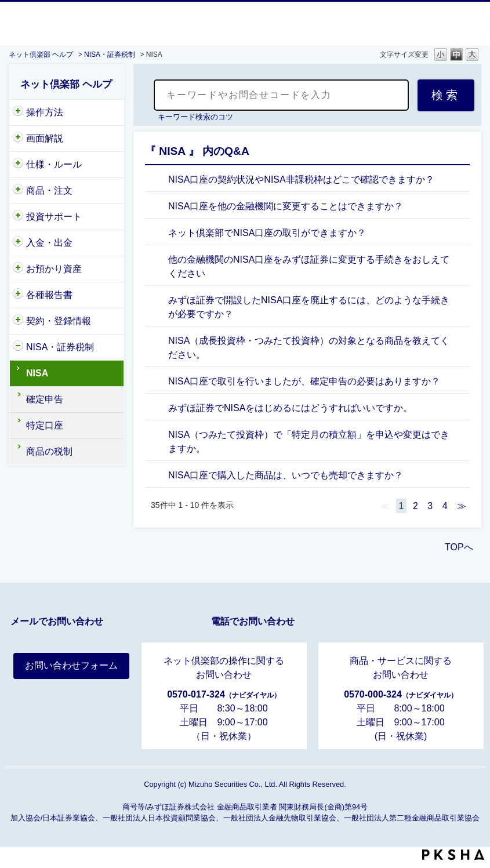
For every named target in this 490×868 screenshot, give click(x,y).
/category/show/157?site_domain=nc (18, 321)
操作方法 (45, 112)
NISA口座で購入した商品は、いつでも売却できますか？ (286, 475)
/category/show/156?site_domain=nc (18, 243)
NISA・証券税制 (110, 55)
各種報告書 (49, 295)
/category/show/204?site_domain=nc (18, 112)
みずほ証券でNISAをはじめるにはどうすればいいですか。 (290, 408)
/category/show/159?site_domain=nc (18, 165)
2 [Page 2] (415, 506)
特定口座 (45, 425)
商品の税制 (49, 451)
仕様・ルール (54, 164)
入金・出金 (49, 243)
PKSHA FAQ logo (453, 855)
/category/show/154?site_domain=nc (18, 269)
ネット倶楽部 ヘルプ (41, 55)
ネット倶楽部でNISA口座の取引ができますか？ (267, 233)
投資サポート (54, 217)
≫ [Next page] (462, 506)
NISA (37, 373)
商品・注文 (49, 190)
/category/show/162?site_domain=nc (18, 295)
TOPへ (459, 547)
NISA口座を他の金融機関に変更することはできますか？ (286, 206)
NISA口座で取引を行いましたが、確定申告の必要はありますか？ (304, 381)
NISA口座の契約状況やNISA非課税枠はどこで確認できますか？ (301, 179)
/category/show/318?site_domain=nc (18, 139)
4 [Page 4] (445, 506)
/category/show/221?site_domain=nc (18, 217)
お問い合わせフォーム (71, 665)
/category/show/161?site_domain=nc (18, 347)
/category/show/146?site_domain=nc (18, 191)
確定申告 (45, 399)
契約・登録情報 (59, 321)
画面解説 (45, 138)
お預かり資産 (54, 269)
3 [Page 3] (430, 506)
